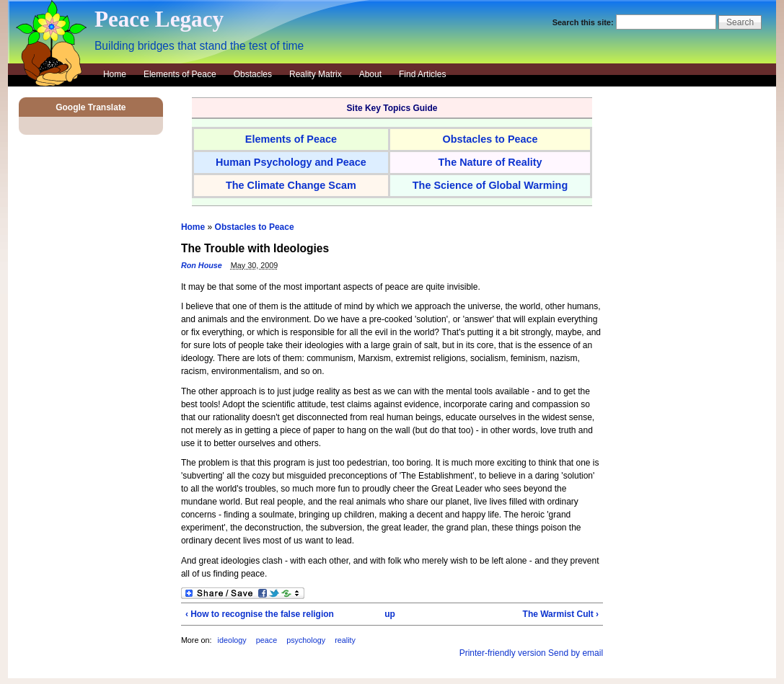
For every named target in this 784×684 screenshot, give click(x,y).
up (390, 614)
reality (345, 640)
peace (268, 640)
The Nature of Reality (490, 162)
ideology (232, 640)
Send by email (576, 653)
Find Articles (422, 74)
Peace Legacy (159, 19)
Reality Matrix (316, 74)
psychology (306, 640)
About (370, 74)
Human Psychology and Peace (291, 162)
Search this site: (584, 22)
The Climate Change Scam (291, 185)
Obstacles (253, 74)
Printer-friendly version (503, 653)
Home (115, 74)
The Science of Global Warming (490, 185)
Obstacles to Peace (255, 227)
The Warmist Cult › (561, 614)
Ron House (202, 265)
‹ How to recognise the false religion (260, 614)
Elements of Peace (180, 74)
